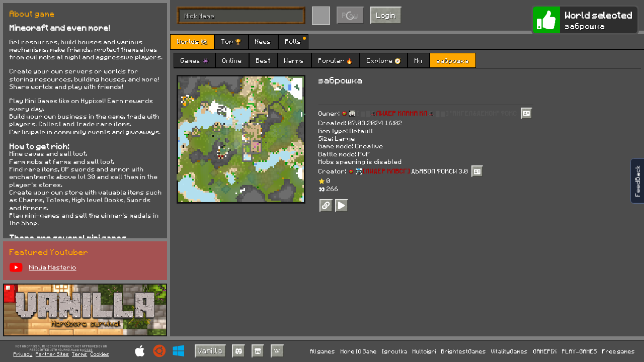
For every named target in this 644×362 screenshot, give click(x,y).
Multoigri (424, 351)
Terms (79, 354)
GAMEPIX (545, 351)
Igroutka (395, 351)
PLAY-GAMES (580, 351)
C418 (89, 350)
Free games (619, 351)
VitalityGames (509, 351)
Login (386, 15)
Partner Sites (52, 354)
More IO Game (359, 351)
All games (323, 351)
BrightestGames (464, 351)
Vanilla (210, 350)
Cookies (100, 354)
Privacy (23, 354)
